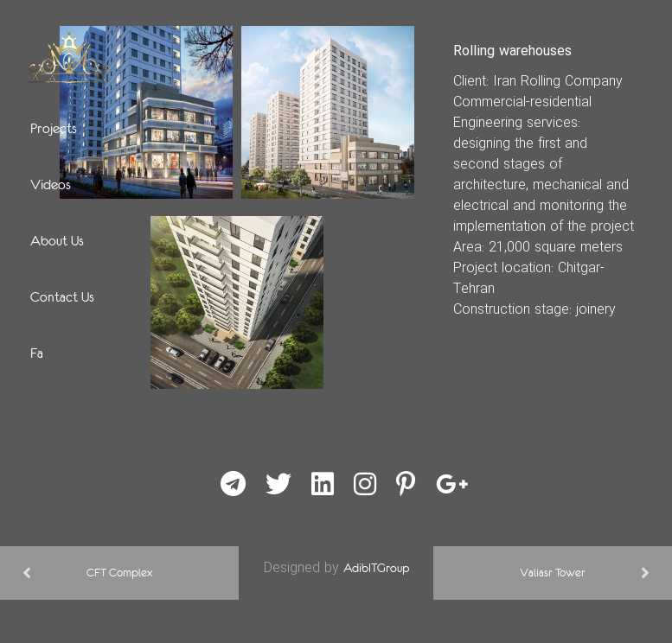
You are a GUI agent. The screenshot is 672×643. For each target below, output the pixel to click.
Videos (51, 184)
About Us (57, 240)
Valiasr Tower (553, 573)
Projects (54, 128)
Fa (37, 353)
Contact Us (62, 296)
